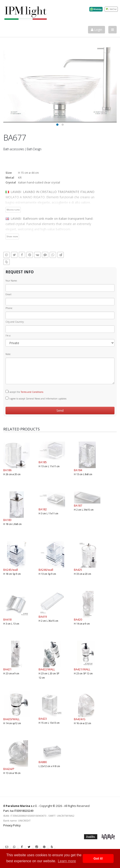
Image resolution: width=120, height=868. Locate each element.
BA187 (78, 505)
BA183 (7, 520)
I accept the (24, 392)
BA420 (78, 619)
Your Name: (11, 281)
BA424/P (9, 769)
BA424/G (80, 719)
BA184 (78, 470)
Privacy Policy (12, 825)
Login (97, 30)
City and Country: (15, 322)
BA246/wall (46, 570)
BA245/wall (11, 570)
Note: (8, 354)
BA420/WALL (11, 719)
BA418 (7, 619)
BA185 (43, 462)
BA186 (7, 470)
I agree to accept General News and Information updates (36, 398)
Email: (9, 294)
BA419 (43, 617)
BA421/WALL (82, 669)
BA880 (43, 762)
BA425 (78, 570)
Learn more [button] (67, 861)
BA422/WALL (47, 669)
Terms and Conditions (32, 392)
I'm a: (8, 336)
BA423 (43, 719)
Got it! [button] (98, 858)
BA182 (43, 509)
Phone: (9, 308)
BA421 (7, 669)
